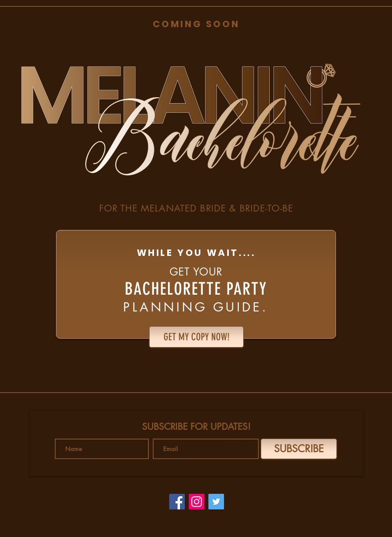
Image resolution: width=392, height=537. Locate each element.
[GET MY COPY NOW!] (196, 337)
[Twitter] (216, 502)
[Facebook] (177, 502)
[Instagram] (197, 502)
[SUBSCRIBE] (299, 449)
